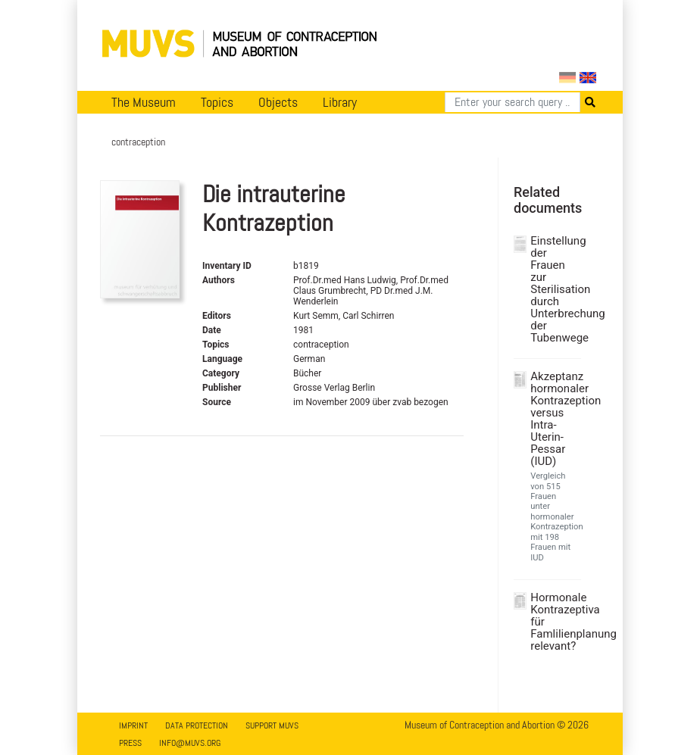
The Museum (144, 102)
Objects (278, 102)
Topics (217, 102)
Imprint (133, 725)
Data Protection (197, 725)
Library (340, 102)
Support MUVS (272, 725)
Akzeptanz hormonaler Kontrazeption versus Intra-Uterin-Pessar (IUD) (554, 419)
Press (130, 743)
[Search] (512, 102)
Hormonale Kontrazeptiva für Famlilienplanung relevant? (554, 622)
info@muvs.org (190, 743)
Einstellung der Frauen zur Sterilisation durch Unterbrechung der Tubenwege (554, 289)
